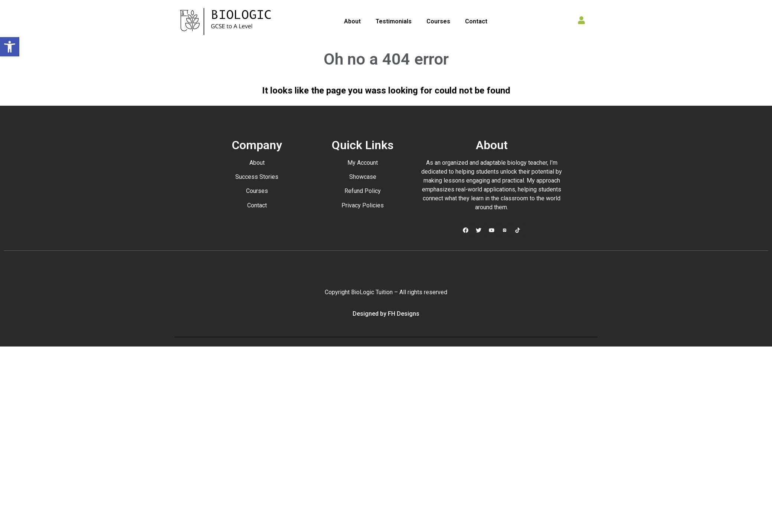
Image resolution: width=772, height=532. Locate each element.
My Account (363, 163)
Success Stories (257, 177)
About (352, 21)
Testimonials (394, 21)
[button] (10, 47)
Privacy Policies (363, 205)
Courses (438, 21)
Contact (476, 21)
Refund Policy (363, 191)
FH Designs (404, 314)
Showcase (363, 177)
